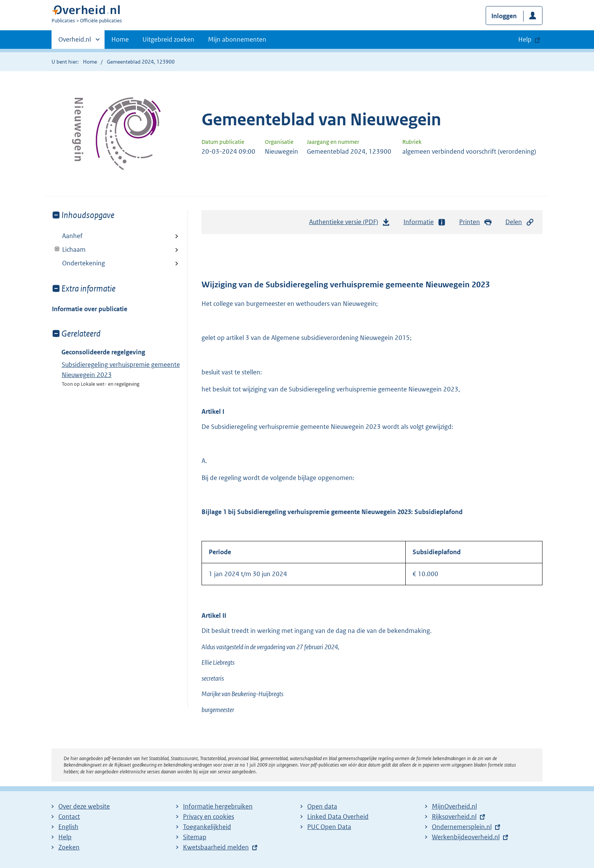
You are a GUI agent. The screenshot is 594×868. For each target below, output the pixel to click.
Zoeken (69, 847)
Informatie (425, 222)
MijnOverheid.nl (454, 806)
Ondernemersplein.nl (462, 827)
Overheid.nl (75, 42)
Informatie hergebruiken (218, 806)
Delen (520, 222)
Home (120, 39)
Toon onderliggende (57, 249)
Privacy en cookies (209, 817)
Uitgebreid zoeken (168, 39)
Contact (69, 817)
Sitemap (195, 837)
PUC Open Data (329, 827)
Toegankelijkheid (207, 827)
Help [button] (525, 39)
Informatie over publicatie (90, 309)
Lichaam (69, 249)
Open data (322, 806)
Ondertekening (84, 263)
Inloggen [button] (504, 16)
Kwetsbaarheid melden (216, 847)
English (68, 827)
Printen (476, 222)
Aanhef (72, 236)
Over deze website (84, 806)
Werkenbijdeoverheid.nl (466, 837)
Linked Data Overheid (338, 817)
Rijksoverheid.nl (454, 817)
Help (65, 837)
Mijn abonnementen (237, 39)
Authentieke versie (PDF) (350, 224)
